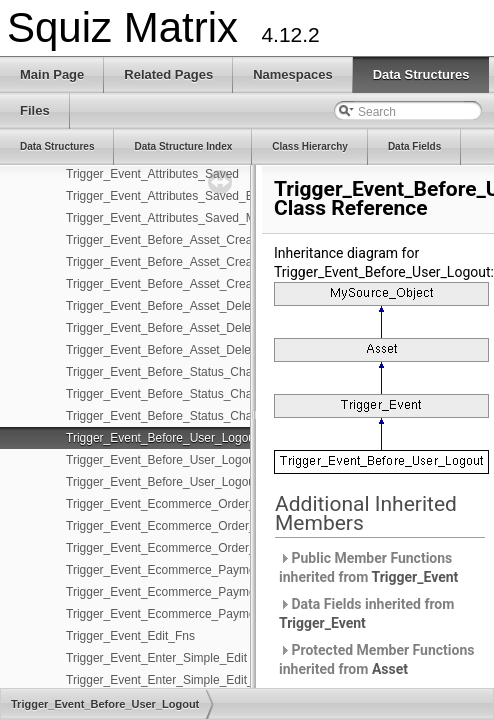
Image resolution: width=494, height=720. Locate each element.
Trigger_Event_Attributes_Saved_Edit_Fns (179, 196)
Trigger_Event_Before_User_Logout (162, 438)
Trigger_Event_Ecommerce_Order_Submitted (188, 504)
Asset (390, 669)
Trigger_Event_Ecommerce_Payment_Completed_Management (236, 614)
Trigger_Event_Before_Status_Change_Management (207, 416)
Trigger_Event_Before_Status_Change (169, 372)
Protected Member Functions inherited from (376, 659)
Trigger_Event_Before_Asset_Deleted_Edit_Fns (194, 328)
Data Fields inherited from (366, 613)
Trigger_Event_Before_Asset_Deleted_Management (205, 350)
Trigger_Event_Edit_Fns (130, 636)
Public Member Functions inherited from (368, 567)
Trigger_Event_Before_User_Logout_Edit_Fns (189, 460)
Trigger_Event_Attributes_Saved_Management (191, 218)
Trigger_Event (415, 577)
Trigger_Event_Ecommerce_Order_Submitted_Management (226, 548)
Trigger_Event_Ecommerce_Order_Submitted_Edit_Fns (215, 526)
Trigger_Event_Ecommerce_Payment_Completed (198, 570)
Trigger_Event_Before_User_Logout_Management (200, 482)
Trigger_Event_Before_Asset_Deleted (167, 306)
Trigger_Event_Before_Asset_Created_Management (206, 284)
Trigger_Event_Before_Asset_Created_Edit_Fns (194, 262)
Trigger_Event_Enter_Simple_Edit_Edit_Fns (183, 680)
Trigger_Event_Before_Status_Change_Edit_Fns (196, 394)
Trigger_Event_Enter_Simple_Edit (156, 658)
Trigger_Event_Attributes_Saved (152, 174)
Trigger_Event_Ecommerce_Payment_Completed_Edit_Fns (225, 592)
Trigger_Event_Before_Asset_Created (167, 240)
